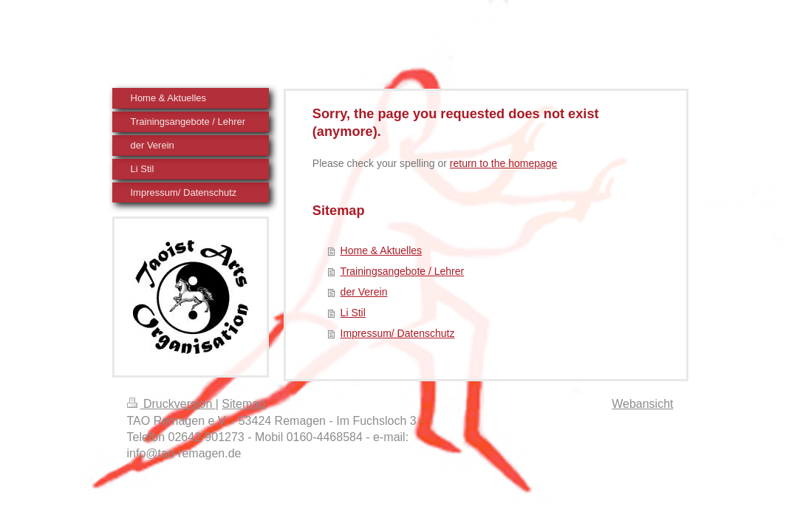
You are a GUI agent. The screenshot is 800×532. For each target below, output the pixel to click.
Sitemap (243, 404)
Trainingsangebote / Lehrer (403, 271)
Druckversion (171, 404)
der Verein (364, 292)
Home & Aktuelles (382, 250)
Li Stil (353, 313)
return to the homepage (504, 163)
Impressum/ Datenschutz (398, 333)
